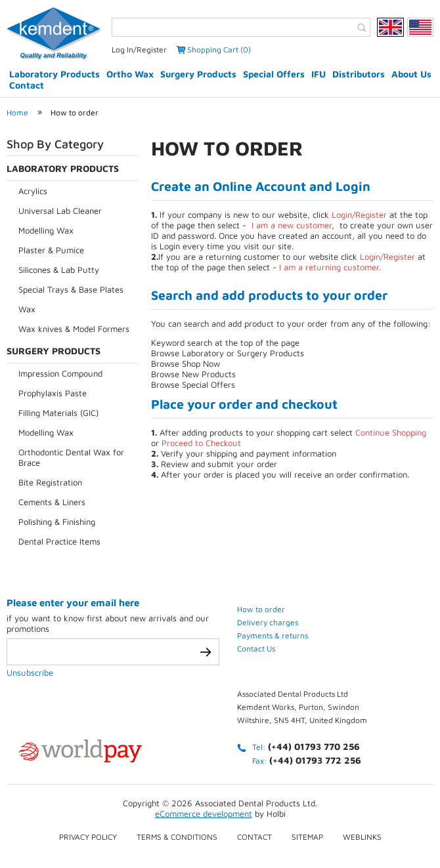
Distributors (359, 74)
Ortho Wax (130, 74)
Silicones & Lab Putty (59, 270)
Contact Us (256, 649)
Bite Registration (50, 482)
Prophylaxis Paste (53, 393)
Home (17, 113)
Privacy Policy (88, 837)
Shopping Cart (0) (219, 50)
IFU (319, 74)
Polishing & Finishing (57, 522)
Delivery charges (268, 622)
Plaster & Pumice (51, 250)
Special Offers (274, 74)
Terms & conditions (177, 837)
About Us (411, 74)
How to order (75, 113)
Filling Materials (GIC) (58, 413)
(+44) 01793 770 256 (314, 746)
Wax (27, 309)
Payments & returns (273, 635)
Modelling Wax (46, 230)
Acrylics (33, 191)
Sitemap (307, 837)
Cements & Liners (52, 502)
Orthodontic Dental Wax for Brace (71, 457)
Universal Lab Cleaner (60, 211)
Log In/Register (139, 50)
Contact (27, 85)
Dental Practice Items (59, 541)
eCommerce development (204, 814)
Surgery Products (198, 74)
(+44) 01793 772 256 (315, 760)
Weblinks (362, 837)
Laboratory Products (55, 74)
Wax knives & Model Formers (74, 329)
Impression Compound (60, 373)
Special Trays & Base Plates (71, 289)
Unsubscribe (30, 672)
